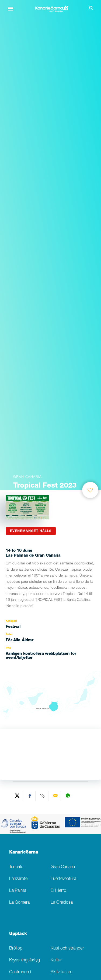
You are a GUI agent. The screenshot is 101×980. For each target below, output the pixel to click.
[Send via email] (55, 796)
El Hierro (58, 891)
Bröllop (16, 949)
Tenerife (16, 867)
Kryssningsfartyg (25, 960)
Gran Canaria (63, 867)
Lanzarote (18, 879)
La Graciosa (62, 903)
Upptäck (18, 934)
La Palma (18, 891)
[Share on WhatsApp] (68, 796)
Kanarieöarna (24, 853)
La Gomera (19, 903)
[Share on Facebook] (30, 796)
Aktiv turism (61, 972)
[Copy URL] (43, 796)
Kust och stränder (67, 949)
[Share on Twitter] (17, 796)
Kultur (56, 960)
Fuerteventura (63, 879)
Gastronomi (20, 972)
